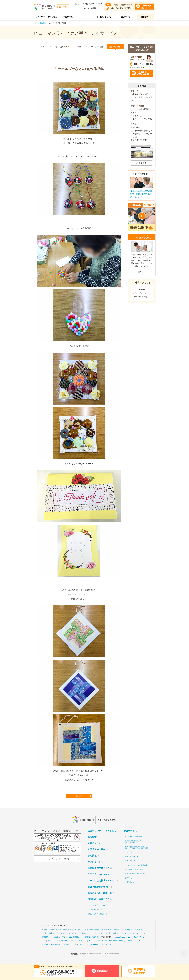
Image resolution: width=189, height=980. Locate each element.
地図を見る (141, 163)
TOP (35, 23)
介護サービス (130, 836)
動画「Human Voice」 (99, 892)
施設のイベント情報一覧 (100, 898)
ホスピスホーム (130, 866)
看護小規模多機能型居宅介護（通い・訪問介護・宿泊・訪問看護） (136, 852)
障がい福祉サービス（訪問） (135, 874)
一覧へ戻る (79, 800)
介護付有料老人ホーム (132, 861)
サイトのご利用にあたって (97, 910)
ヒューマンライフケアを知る (102, 836)
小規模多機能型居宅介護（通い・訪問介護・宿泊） (133, 846)
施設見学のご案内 (97, 854)
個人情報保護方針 (94, 914)
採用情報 (92, 860)
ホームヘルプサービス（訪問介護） (137, 870)
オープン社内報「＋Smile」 (102, 885)
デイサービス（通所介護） (134, 841)
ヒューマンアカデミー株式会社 (87, 934)
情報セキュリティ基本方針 (97, 919)
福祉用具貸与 (129, 887)
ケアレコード (94, 867)
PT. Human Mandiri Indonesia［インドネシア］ (96, 949)
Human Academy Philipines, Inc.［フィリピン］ (67, 945)
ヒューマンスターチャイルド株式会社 (117, 934)
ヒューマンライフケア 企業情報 (56, 864)
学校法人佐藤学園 (92, 942)
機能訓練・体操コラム (99, 904)
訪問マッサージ (130, 883)
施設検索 (43, 23)
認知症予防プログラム (99, 873)
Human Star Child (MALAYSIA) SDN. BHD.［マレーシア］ (112, 945)
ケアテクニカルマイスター (101, 879)
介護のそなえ (94, 848)
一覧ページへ (141, 272)
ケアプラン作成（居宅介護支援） (136, 878)
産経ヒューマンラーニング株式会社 (68, 942)
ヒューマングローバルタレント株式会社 (71, 938)
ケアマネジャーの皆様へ (88, 8)
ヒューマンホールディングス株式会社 (56, 934)
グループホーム (130, 857)
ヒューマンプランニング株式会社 (103, 938)
